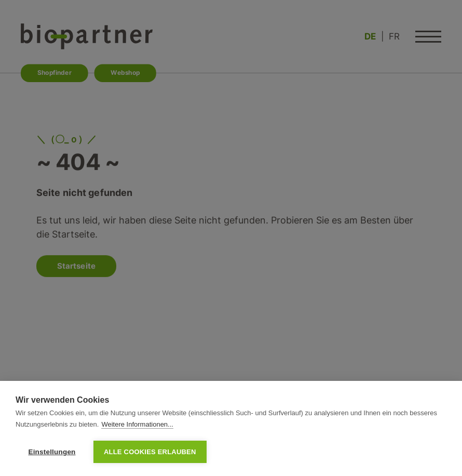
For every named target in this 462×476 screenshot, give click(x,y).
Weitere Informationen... (137, 424)
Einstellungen (52, 452)
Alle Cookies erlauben (150, 452)
